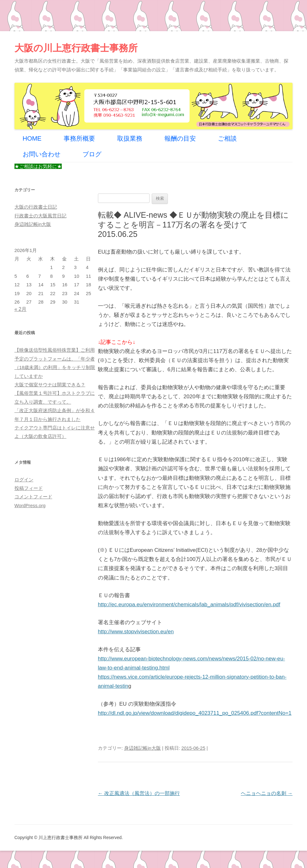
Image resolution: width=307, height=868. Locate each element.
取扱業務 (130, 138)
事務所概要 (79, 138)
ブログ (92, 154)
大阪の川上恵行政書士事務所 (76, 48)
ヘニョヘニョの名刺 (267, 793)
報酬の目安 (180, 138)
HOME (32, 138)
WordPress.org (30, 506)
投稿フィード (29, 488)
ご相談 (227, 138)
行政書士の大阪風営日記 (40, 216)
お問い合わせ (42, 154)
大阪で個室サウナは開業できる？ (50, 385)
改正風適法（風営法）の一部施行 (139, 793)
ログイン (24, 480)
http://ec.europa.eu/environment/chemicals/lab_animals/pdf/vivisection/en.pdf (189, 605)
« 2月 (20, 309)
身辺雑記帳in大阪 (142, 748)
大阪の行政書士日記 (36, 207)
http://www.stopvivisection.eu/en (136, 632)
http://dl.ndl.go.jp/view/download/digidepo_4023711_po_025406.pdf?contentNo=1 (195, 713)
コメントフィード (33, 497)
